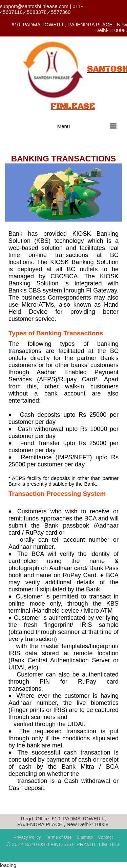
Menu (64, 126)
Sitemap (85, 837)
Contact (105, 837)
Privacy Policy (27, 837)
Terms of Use (59, 837)
